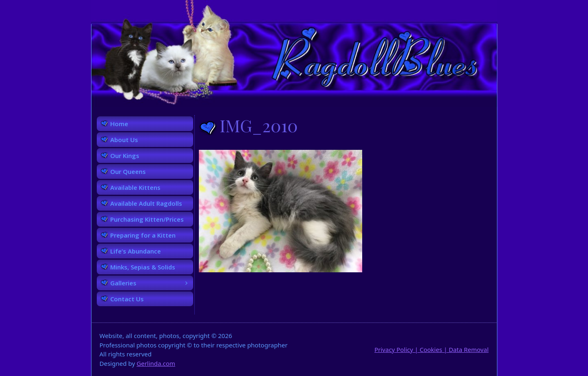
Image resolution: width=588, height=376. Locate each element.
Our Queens (128, 171)
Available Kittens (135, 187)
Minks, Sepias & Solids (143, 267)
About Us (124, 140)
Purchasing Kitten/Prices (147, 219)
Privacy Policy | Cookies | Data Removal (432, 349)
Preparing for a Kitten (143, 235)
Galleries (152, 283)
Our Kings (125, 156)
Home (119, 124)
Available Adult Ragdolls (146, 203)
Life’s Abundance (136, 251)
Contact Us (127, 299)
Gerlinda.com (156, 363)
